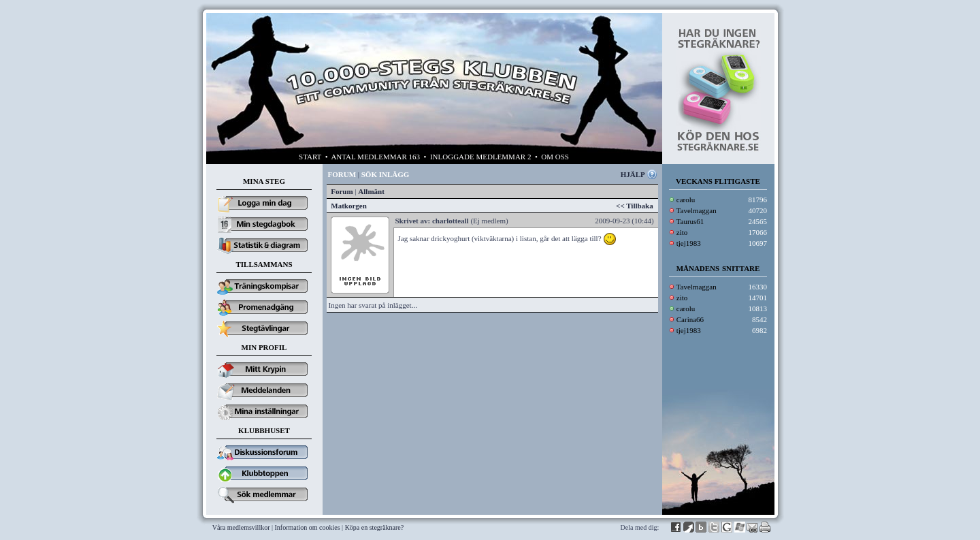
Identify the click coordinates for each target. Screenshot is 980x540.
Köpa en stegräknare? (375, 527)
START (310, 157)
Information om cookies (308, 527)
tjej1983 (689, 243)
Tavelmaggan (697, 210)
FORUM (342, 174)
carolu (686, 200)
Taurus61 (690, 221)
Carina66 (690, 319)
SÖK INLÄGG (386, 174)
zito (682, 232)
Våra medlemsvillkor (241, 527)
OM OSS (555, 157)
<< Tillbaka (635, 206)
